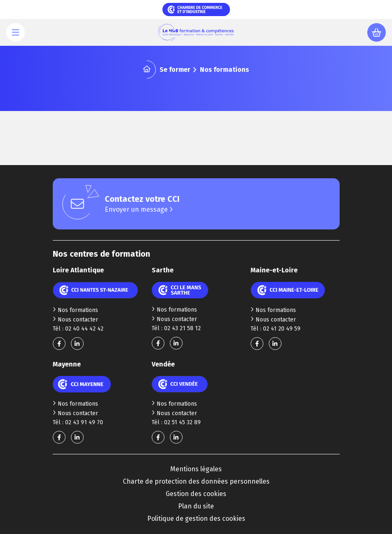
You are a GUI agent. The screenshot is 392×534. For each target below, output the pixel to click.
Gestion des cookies (196, 494)
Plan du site (196, 506)
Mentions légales (196, 469)
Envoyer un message (139, 209)
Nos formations (75, 310)
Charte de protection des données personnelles (196, 481)
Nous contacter (75, 320)
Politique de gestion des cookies (196, 519)
